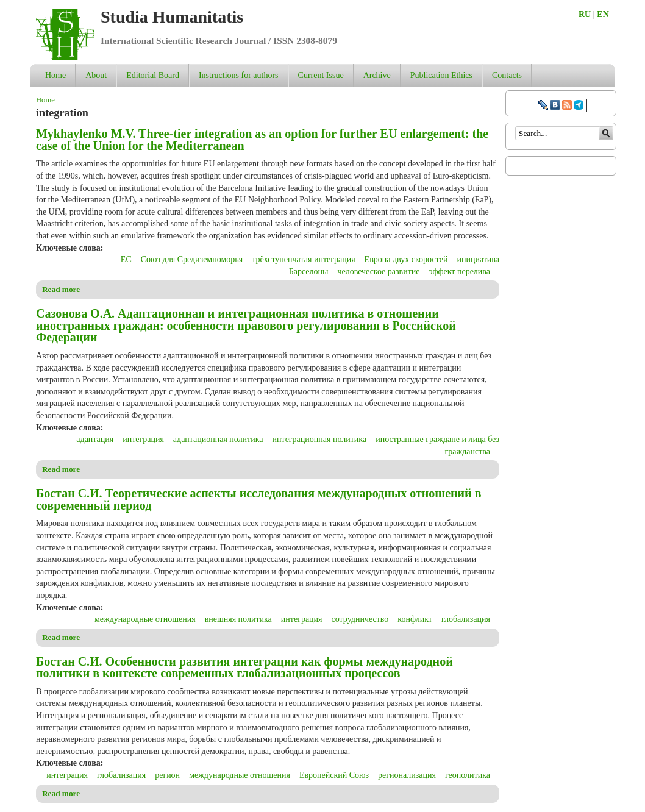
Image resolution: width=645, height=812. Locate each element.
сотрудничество (360, 619)
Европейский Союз (334, 775)
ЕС (126, 259)
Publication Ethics (441, 75)
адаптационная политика (218, 439)
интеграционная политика (320, 439)
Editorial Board (153, 75)
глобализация (466, 619)
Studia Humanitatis (172, 17)
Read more (61, 289)
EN (603, 14)
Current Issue (321, 75)
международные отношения (145, 619)
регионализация (407, 775)
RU (585, 14)
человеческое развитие (378, 272)
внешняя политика (238, 619)
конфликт (415, 619)
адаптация (95, 439)
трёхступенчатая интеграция (303, 259)
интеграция (143, 439)
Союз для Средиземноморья (192, 259)
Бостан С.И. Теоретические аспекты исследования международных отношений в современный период (258, 499)
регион (167, 775)
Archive (377, 75)
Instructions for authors (239, 75)
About (96, 75)
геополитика (468, 775)
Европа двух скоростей (406, 259)
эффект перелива (460, 272)
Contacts (507, 75)
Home (55, 75)
